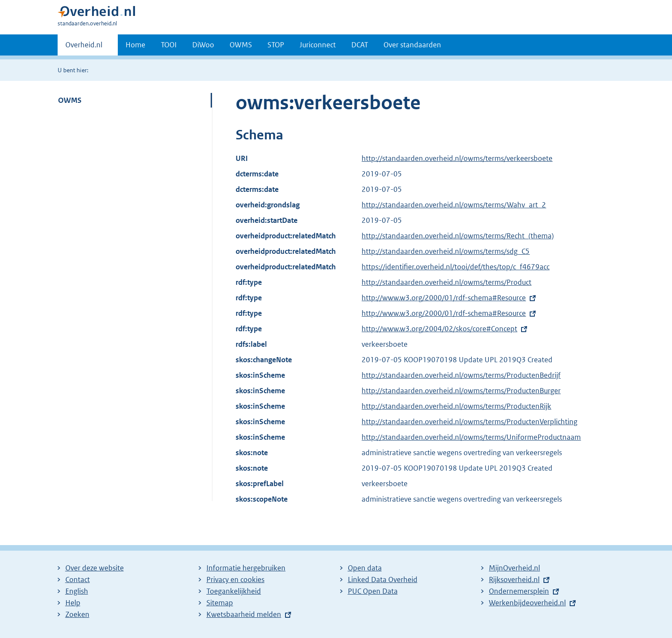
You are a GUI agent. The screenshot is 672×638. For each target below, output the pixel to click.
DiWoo (203, 45)
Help (73, 603)
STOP (276, 45)
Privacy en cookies (235, 579)
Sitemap (220, 603)
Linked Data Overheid (383, 579)
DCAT (360, 45)
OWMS (241, 45)
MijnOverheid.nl (514, 568)
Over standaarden (412, 45)
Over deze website (95, 568)
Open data (365, 568)
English (77, 591)
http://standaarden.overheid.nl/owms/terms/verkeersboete (457, 158)
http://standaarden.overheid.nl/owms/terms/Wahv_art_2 (454, 205)
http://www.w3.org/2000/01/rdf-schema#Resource (444, 298)
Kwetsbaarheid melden (244, 614)
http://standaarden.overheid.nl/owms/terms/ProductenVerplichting (469, 422)
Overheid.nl (84, 47)
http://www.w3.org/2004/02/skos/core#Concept (439, 329)
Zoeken (77, 614)
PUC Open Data (373, 591)
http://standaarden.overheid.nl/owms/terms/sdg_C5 (446, 251)
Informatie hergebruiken (246, 568)
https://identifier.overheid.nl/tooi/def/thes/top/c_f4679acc (456, 267)
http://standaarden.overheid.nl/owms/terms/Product (446, 282)
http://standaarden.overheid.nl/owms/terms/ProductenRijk (456, 406)
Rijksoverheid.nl (514, 579)
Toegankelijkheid (234, 591)
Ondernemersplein (519, 591)
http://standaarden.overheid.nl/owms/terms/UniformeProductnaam (471, 437)
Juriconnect (318, 45)
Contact (78, 579)
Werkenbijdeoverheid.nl (527, 603)
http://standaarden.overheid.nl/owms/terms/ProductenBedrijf (461, 375)
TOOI (169, 45)
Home (135, 45)
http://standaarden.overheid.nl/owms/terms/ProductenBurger (461, 391)
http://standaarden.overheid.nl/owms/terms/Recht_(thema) (458, 236)
